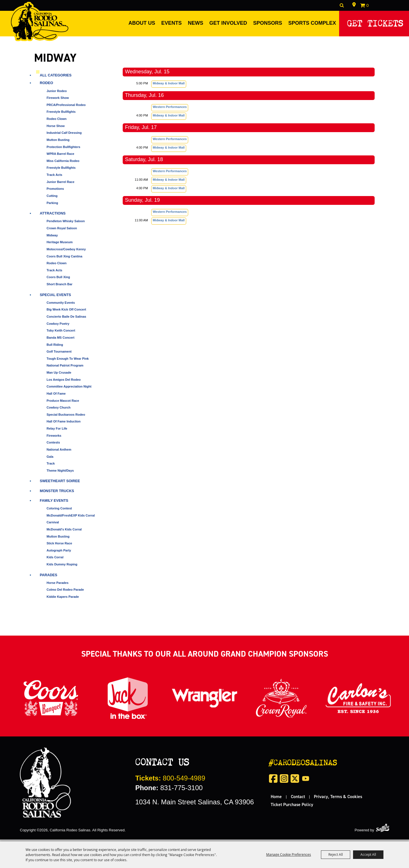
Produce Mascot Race (63, 402)
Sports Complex (310, 23)
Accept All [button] (368, 854)
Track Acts (54, 177)
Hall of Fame (56, 396)
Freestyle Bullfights (61, 114)
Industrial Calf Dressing (64, 135)
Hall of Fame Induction (64, 423)
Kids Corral (55, 559)
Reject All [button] (336, 854)
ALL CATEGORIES (56, 77)
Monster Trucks (57, 493)
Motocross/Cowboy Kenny (66, 251)
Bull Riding (55, 346)
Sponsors (266, 23)
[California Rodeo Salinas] (42, 22)
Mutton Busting (58, 142)
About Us (140, 23)
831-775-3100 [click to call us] (169, 789)
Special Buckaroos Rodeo (66, 416)
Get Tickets (375, 22)
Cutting (52, 198)
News (194, 23)
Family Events (54, 502)
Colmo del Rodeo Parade (65, 592)
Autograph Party (59, 552)
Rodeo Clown (57, 121)
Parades (49, 577)
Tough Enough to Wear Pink (68, 360)
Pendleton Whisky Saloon (66, 223)
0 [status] (368, 5)
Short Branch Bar (60, 286)
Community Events (61, 304)
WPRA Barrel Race (60, 156)
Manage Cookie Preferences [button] (289, 854)
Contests (53, 444)
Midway (52, 237)
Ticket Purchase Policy (292, 806)
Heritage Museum (60, 244)
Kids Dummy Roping (62, 566)
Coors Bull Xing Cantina (64, 258)
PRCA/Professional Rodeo (66, 107)
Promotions (55, 191)
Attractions (53, 215)
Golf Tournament (59, 353)
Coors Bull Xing (58, 279)
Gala (50, 458)
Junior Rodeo (57, 93)
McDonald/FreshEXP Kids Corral (71, 517)
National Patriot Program (65, 367)
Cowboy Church (59, 409)
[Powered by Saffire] (383, 830)
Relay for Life (57, 430)
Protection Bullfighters (63, 149)
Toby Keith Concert (61, 332)
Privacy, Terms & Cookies (338, 798)
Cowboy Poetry (58, 325)
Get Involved (227, 23)
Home (276, 798)
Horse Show (56, 128)
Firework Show (58, 100)
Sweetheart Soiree (60, 483)
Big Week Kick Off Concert (66, 311)
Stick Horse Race (59, 545)
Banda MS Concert (60, 340)
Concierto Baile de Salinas (66, 319)
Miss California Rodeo (63, 163)
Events (170, 23)
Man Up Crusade (59, 374)
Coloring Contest (59, 510)
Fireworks (54, 437)
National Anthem (59, 451)
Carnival (53, 524)
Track (51, 465)
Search (342, 5)
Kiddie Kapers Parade (63, 599)
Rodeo (46, 85)
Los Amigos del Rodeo (64, 381)
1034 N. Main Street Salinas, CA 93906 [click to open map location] (195, 804)
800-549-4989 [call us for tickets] (170, 780)
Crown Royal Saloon (62, 230)
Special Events (55, 296)
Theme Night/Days (60, 472)
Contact (298, 798)
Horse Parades (58, 584)
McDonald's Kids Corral (64, 531)
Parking (52, 205)
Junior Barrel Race (60, 184)
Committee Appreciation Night (69, 388)
